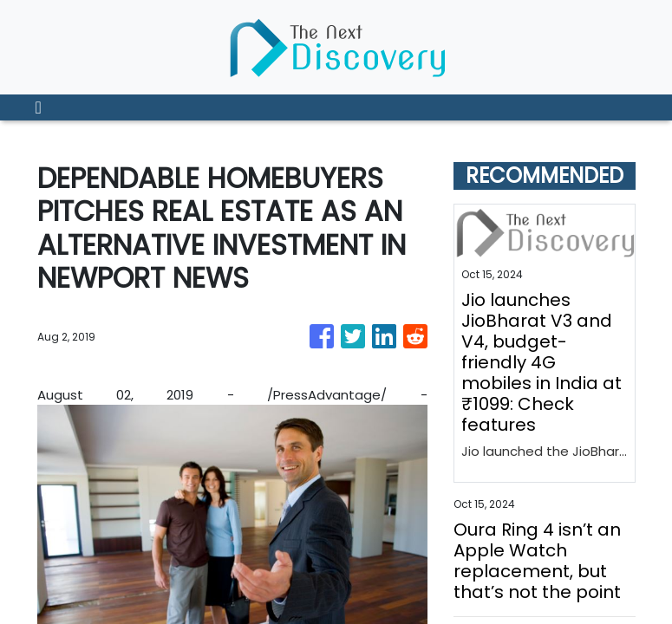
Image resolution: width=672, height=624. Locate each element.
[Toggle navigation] (39, 107)
